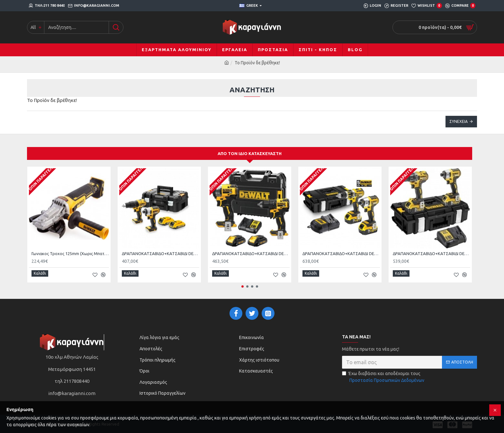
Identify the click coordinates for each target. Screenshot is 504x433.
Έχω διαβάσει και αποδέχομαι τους (384, 375)
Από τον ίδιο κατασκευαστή (250, 153)
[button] (243, 284)
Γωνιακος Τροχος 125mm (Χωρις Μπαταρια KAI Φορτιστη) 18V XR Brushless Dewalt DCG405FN (70, 253)
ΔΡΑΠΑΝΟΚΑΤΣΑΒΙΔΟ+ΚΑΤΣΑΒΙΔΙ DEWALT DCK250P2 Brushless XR (341, 253)
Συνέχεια (459, 121)
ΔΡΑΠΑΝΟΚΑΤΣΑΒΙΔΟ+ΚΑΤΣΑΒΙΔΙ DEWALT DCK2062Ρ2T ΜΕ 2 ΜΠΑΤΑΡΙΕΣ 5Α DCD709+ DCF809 (251, 253)
